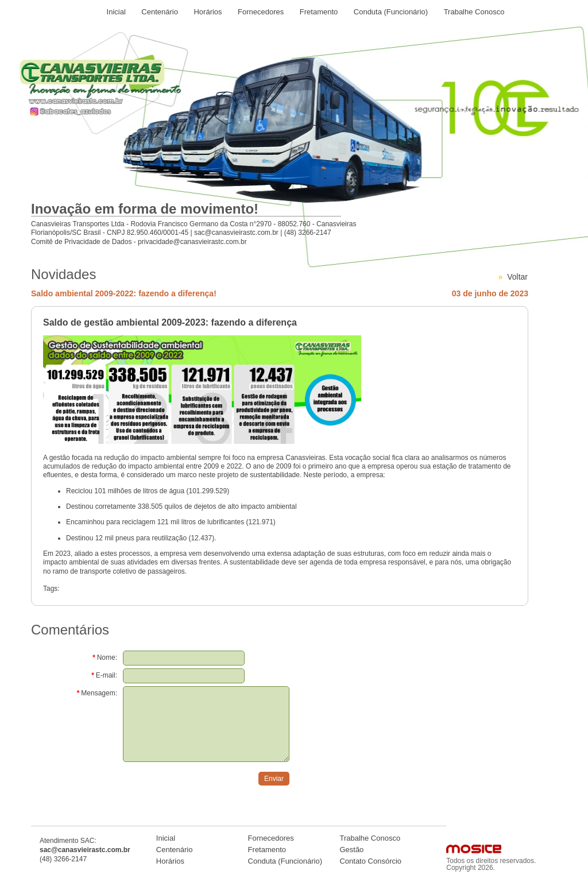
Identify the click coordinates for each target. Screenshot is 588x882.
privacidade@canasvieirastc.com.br (192, 242)
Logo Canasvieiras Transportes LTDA (119, 77)
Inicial (116, 12)
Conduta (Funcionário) (391, 12)
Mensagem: (97, 693)
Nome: (105, 657)
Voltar (517, 277)
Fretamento (319, 12)
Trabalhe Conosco (474, 12)
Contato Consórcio (370, 861)
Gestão (351, 850)
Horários (208, 12)
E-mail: (104, 675)
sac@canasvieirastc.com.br (236, 233)
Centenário (160, 12)
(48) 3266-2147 (308, 233)
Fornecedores (261, 12)
